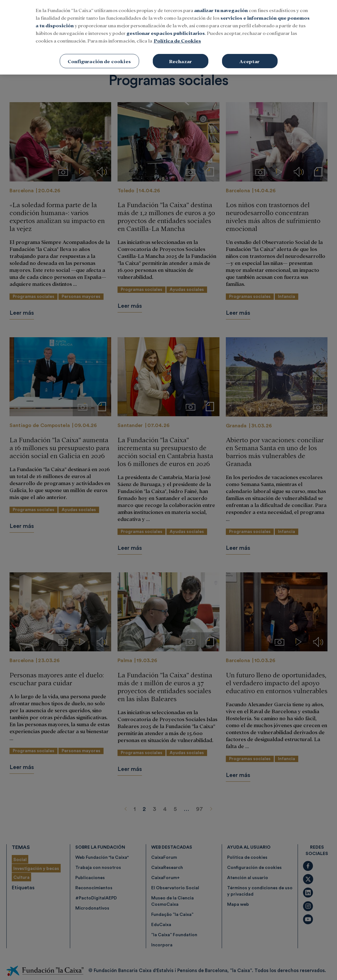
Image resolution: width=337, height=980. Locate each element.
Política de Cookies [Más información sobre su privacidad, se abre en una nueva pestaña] (177, 40)
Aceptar (249, 60)
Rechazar (180, 60)
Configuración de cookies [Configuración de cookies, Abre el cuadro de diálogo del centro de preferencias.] (99, 60)
